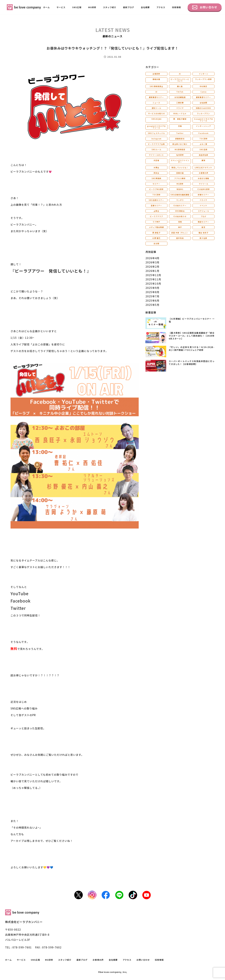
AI (180, 74)
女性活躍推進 (180, 97)
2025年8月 (152, 292)
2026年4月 (152, 258)
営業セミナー (156, 205)
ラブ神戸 (156, 222)
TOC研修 (204, 139)
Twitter (180, 133)
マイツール (204, 184)
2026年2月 (152, 267)
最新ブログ (129, 7)
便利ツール (156, 108)
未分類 (156, 243)
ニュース (156, 103)
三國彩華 (180, 103)
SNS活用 (203, 149)
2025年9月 (152, 288)
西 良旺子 (156, 233)
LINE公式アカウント (203, 167)
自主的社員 (204, 155)
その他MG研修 (204, 189)
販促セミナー (203, 222)
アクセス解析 (180, 178)
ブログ (204, 216)
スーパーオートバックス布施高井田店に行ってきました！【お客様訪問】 (192, 363)
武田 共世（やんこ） (180, 233)
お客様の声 (204, 173)
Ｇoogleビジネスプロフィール (203, 120)
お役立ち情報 (203, 178)
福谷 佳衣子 (203, 233)
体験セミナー (203, 195)
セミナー (156, 184)
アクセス (161, 7)
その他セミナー (180, 205)
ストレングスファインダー (180, 161)
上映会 (156, 211)
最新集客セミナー (156, 97)
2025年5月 (152, 305)
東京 (203, 227)
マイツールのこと (156, 155)
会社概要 (145, 7)
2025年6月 (152, 301)
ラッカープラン (203, 113)
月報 (180, 126)
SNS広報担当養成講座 (180, 195)
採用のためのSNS (203, 108)
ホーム (46, 7)
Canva (204, 92)
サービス (61, 7)
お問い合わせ (205, 7)
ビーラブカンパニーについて (180, 80)
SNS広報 (77, 7)
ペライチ (180, 108)
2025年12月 (153, 275)
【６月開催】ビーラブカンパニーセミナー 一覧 (192, 320)
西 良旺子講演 (180, 119)
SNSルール (156, 149)
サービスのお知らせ (156, 113)
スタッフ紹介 (110, 7)
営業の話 (180, 173)
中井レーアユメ (180, 113)
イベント (203, 205)
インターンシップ (203, 126)
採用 (180, 222)
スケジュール (204, 211)
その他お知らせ (180, 216)
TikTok (180, 92)
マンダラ (180, 200)
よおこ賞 (203, 144)
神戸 (180, 227)
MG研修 (92, 7)
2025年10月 (153, 284)
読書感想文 (180, 139)
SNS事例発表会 (156, 86)
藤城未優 (156, 79)
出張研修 (156, 74)
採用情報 (176, 7)
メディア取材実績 (156, 227)
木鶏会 (156, 167)
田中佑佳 (180, 238)
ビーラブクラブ (156, 216)
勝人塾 (180, 86)
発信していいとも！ (180, 167)
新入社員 (203, 238)
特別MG (180, 189)
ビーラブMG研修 (156, 189)
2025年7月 (152, 296)
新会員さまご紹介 (180, 144)
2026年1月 (152, 271)
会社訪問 (203, 103)
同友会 (156, 173)
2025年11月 (153, 279)
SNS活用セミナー (156, 200)
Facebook (204, 133)
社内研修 (180, 155)
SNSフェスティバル (156, 133)
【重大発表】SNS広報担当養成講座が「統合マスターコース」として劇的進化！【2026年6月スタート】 (192, 336)
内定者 (156, 160)
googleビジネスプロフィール (156, 127)
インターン (204, 74)
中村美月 (203, 86)
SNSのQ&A (156, 119)
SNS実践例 (156, 178)
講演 (203, 160)
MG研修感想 (180, 149)
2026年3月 (152, 262)
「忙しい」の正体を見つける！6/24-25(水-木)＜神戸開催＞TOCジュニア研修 (192, 348)
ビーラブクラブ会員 (156, 144)
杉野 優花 (156, 238)
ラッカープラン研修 (203, 79)
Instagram (156, 139)
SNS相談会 (180, 211)
